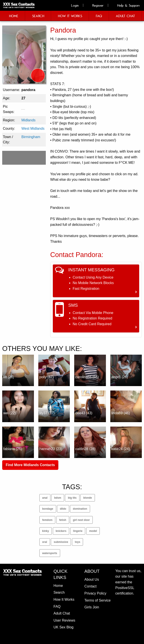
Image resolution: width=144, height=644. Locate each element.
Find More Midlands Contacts (30, 465)
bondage (48, 509)
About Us (92, 579)
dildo (63, 509)
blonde (88, 498)
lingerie (78, 531)
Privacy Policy (95, 593)
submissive (61, 542)
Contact (90, 586)
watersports (50, 553)
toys (78, 542)
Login (72, 5)
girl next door (81, 520)
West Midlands (33, 129)
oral (45, 542)
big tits (72, 498)
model (93, 531)
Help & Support (126, 5)
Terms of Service (97, 600)
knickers (61, 531)
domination (80, 509)
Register (95, 5)
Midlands (28, 120)
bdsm (58, 498)
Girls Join (92, 607)
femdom (47, 520)
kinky (46, 531)
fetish (63, 520)
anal (45, 498)
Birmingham (31, 137)
